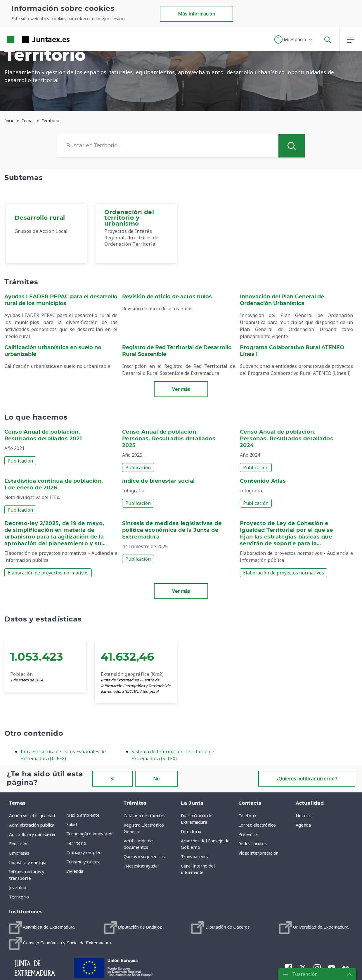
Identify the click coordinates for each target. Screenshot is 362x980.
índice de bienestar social (159, 481)
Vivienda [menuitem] (75, 871)
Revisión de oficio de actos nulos (167, 297)
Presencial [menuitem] (249, 834)
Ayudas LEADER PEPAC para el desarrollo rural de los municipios (61, 300)
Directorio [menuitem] (191, 831)
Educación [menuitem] (19, 844)
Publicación (20, 461)
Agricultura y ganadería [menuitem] (32, 834)
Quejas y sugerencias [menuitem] (144, 856)
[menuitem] (46, 233)
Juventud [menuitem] (18, 887)
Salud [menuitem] (71, 824)
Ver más (181, 389)
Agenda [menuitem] (303, 825)
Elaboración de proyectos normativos (48, 573)
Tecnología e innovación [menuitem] (90, 834)
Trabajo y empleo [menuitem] (84, 852)
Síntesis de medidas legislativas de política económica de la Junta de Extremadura (172, 530)
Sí (112, 779)
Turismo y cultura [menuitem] (83, 862)
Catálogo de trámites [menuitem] (144, 815)
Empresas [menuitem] (19, 853)
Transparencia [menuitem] (195, 856)
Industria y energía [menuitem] (28, 862)
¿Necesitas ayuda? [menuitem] (141, 866)
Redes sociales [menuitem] (253, 844)
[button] (293, 39)
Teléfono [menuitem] (247, 815)
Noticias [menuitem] (304, 815)
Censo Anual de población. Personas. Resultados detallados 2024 (286, 439)
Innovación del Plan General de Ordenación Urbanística (282, 300)
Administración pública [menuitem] (32, 825)
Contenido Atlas (263, 481)
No (156, 779)
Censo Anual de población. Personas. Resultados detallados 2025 (169, 439)
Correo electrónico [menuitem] (257, 825)
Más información (196, 14)
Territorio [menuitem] (19, 897)
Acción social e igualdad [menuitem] (32, 815)
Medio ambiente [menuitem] (83, 815)
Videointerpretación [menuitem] (258, 853)
